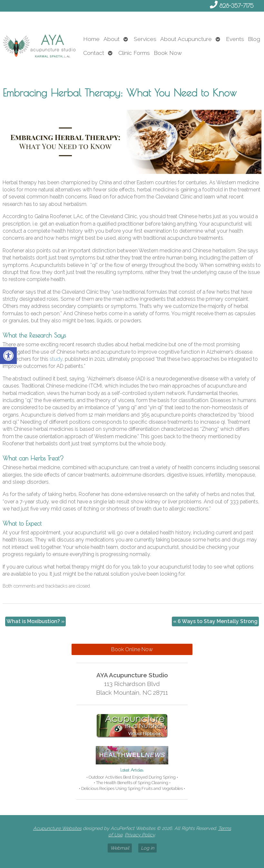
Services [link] (145, 39)
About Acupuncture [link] (186, 39)
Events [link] (235, 39)
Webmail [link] (120, 848)
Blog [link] (254, 39)
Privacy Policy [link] (140, 835)
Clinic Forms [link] (134, 53)
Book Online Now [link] (132, 649)
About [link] (112, 39)
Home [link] (91, 39)
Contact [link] (94, 53)
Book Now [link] (168, 53)
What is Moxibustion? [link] (35, 621)
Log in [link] (147, 848)
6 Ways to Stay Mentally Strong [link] (215, 621)
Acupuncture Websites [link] (57, 828)
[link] (8, 356)
